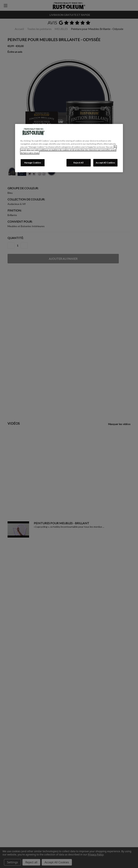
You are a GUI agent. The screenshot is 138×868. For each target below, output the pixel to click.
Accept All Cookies (105, 163)
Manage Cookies (33, 163)
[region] (69, 148)
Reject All (79, 163)
